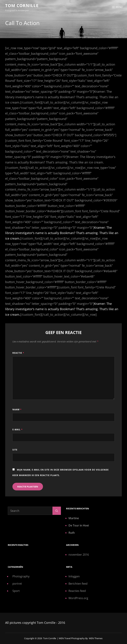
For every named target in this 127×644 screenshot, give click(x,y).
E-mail (18, 430)
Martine (74, 518)
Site (15, 450)
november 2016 (79, 555)
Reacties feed (77, 591)
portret (17, 584)
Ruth (72, 533)
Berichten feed (78, 584)
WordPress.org (78, 598)
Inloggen (74, 576)
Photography (21, 576)
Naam (17, 410)
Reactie (18, 353)
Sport (16, 591)
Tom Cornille (22, 5)
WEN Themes (96, 638)
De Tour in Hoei (79, 525)
